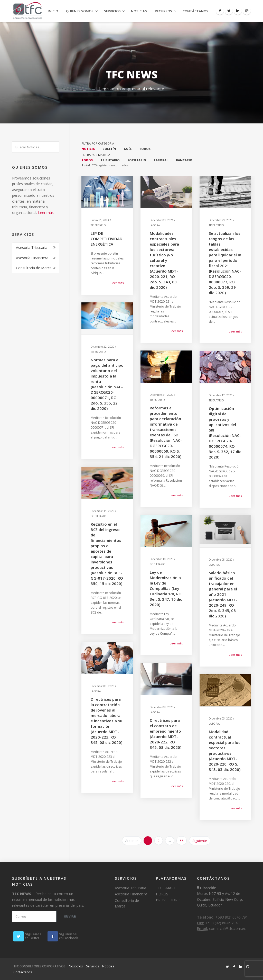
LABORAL (161, 160)
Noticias (139, 11)
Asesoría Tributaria (32, 248)
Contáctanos (195, 11)
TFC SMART (166, 888)
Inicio (53, 11)
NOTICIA (88, 149)
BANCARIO (184, 160)
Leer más (46, 213)
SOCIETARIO (137, 160)
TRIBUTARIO (110, 160)
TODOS (145, 149)
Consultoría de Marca (34, 268)
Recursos (163, 11)
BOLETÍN (109, 149)
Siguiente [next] (200, 841)
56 (182, 841)
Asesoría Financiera (32, 258)
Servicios (112, 11)
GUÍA (128, 149)
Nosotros (76, 966)
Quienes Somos (80, 11)
